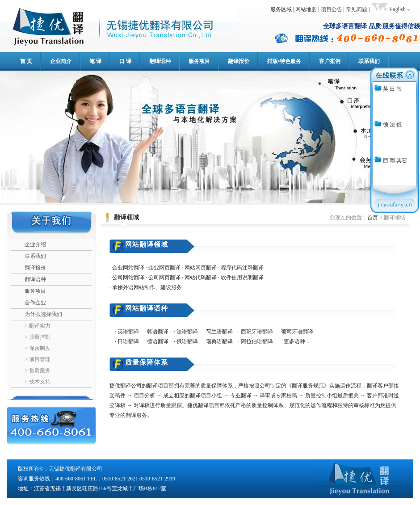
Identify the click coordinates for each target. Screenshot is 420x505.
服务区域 (281, 9)
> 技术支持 (38, 382)
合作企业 (35, 303)
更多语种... (296, 341)
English (397, 9)
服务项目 (35, 291)
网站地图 (306, 9)
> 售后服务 (38, 370)
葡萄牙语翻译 (297, 332)
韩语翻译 (160, 332)
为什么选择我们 (43, 314)
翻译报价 (35, 268)
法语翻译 (187, 332)
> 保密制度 (38, 348)
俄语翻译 (187, 341)
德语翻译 (158, 341)
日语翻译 (128, 341)
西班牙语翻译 (257, 332)
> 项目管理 (38, 359)
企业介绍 (35, 244)
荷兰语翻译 (219, 332)
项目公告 (332, 9)
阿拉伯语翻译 (257, 341)
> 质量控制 (38, 337)
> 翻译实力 (38, 326)
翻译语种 (35, 279)
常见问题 (357, 9)
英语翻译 (128, 332)
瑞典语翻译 (219, 341)
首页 (373, 218)
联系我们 (35, 256)
